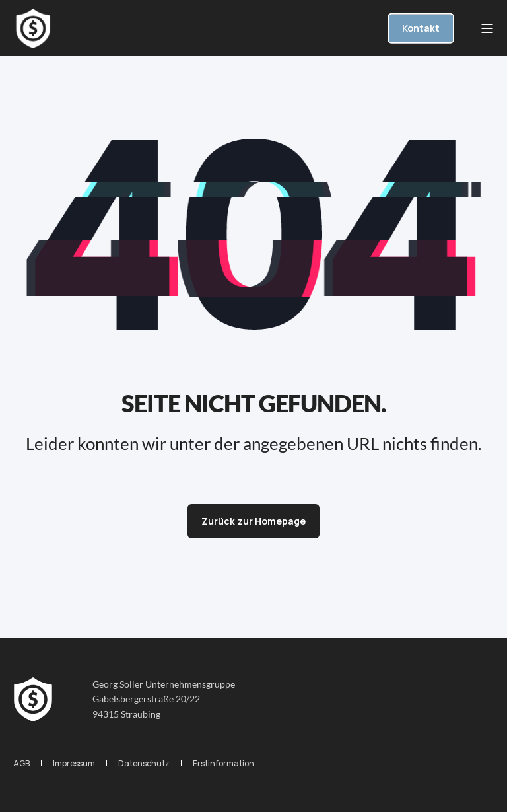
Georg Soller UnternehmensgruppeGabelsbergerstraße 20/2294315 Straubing (164, 699)
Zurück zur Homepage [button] (253, 521)
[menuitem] (21, 763)
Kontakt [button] (421, 27)
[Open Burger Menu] (487, 28)
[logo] (33, 700)
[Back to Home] (33, 28)
